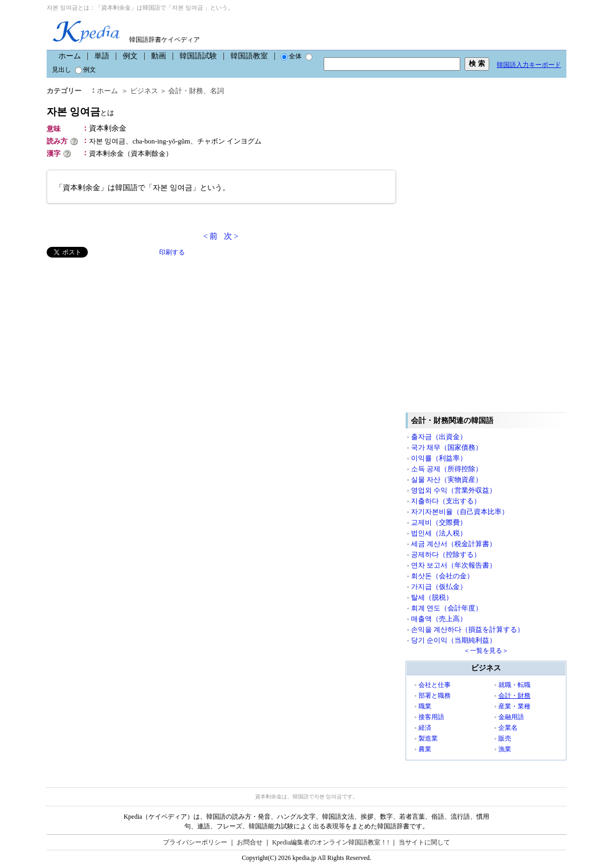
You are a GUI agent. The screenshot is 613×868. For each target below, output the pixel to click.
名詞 (217, 91)
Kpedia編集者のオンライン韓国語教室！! (331, 842)
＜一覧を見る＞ (486, 651)
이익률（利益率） (439, 458)
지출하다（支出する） (446, 501)
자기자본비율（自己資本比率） (460, 512)
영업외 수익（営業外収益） (454, 490)
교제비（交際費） (439, 522)
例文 (130, 56)
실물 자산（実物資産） (447, 480)
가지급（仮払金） (439, 587)
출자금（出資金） (439, 437)
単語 (102, 56)
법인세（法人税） (439, 533)
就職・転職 (514, 685)
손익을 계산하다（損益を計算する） (468, 629)
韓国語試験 (198, 56)
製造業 (428, 738)
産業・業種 (514, 706)
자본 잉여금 (80, 112)
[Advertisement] (127, 333)
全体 (291, 56)
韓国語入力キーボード (529, 65)
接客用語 (431, 717)
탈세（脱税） (432, 597)
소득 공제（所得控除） (447, 469)
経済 (425, 728)
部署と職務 (435, 696)
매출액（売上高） (439, 619)
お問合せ (250, 842)
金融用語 (511, 717)
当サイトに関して (424, 842)
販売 (505, 738)
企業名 (508, 728)
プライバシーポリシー (195, 842)
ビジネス (144, 91)
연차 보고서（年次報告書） (454, 565)
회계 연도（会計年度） (447, 608)
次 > (231, 236)
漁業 (505, 749)
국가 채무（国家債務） (447, 447)
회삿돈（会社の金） (442, 576)
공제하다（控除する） (446, 554)
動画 (159, 56)
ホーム (70, 56)
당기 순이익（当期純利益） (454, 640)
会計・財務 (186, 91)
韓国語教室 (249, 56)
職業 (425, 706)
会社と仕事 (435, 685)
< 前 (210, 236)
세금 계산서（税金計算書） (454, 544)
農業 (425, 749)
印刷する (172, 252)
